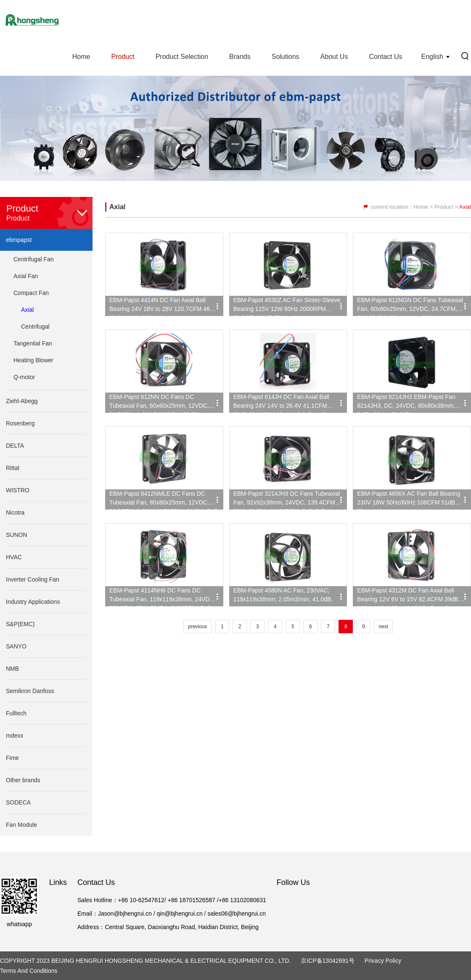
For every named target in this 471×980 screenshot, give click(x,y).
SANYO (16, 646)
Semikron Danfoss (30, 691)
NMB (12, 669)
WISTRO (18, 490)
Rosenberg (20, 423)
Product (123, 57)
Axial (27, 310)
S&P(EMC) (20, 624)
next (383, 627)
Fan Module (21, 825)
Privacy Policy (383, 961)
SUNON (17, 535)
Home (81, 57)
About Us (334, 57)
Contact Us (385, 57)
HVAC (14, 557)
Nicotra (15, 513)
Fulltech (16, 713)
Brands (240, 57)
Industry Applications (33, 602)
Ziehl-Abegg (22, 401)
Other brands (23, 780)
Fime (12, 758)
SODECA (18, 802)
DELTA (15, 446)
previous (197, 627)
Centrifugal (35, 327)
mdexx (15, 736)
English (432, 57)
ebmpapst (19, 240)
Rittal (13, 468)
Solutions (286, 57)
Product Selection (182, 57)
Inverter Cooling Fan (33, 579)
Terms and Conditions (29, 971)
